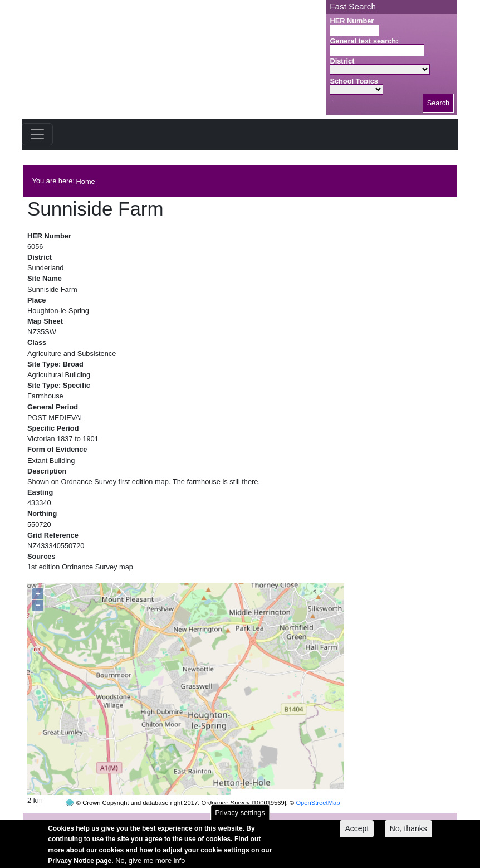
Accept (357, 833)
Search (439, 103)
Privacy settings (240, 817)
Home (86, 181)
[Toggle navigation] (37, 134)
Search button (332, 101)
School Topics (354, 81)
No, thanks (408, 833)
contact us (313, 819)
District (342, 61)
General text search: (364, 41)
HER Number (352, 21)
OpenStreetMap (318, 782)
